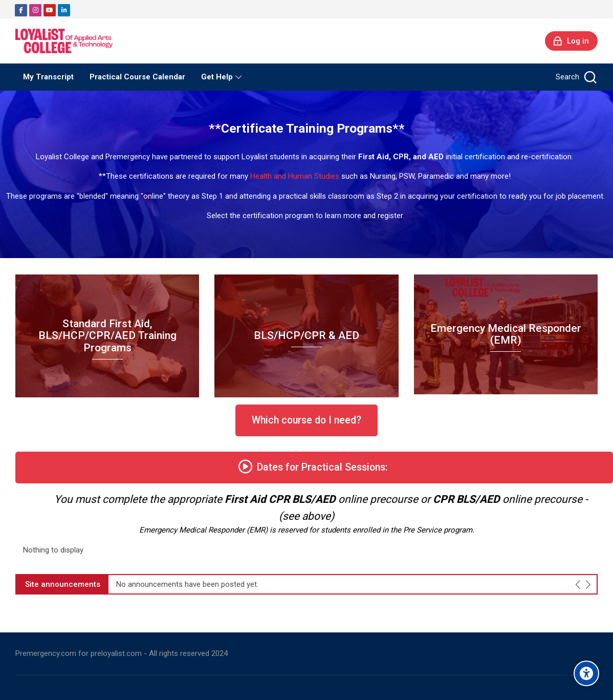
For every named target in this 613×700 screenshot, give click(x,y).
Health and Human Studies (295, 176)
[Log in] (571, 41)
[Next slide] (588, 584)
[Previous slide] (578, 584)
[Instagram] (35, 10)
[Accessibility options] (586, 673)
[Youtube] (50, 10)
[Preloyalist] (64, 41)
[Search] (575, 77)
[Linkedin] (64, 10)
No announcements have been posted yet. (187, 585)
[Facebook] (21, 10)
